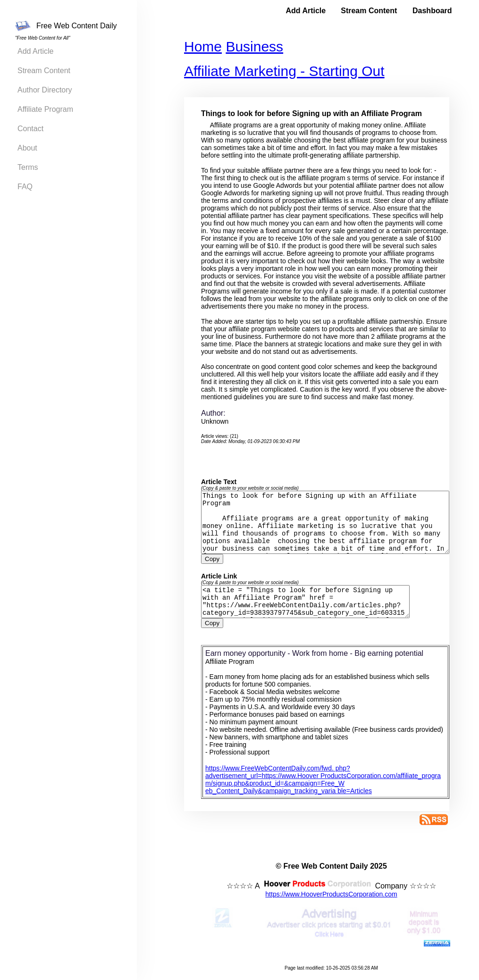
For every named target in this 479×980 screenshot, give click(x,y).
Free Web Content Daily (66, 26)
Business (250, 46)
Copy (207, 563)
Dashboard (432, 11)
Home (198, 46)
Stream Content (44, 71)
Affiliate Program (45, 109)
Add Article (35, 51)
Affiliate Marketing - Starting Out (280, 71)
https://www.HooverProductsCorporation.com (329, 904)
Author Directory (45, 90)
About (27, 148)
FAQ (25, 187)
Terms (28, 167)
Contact (30, 129)
